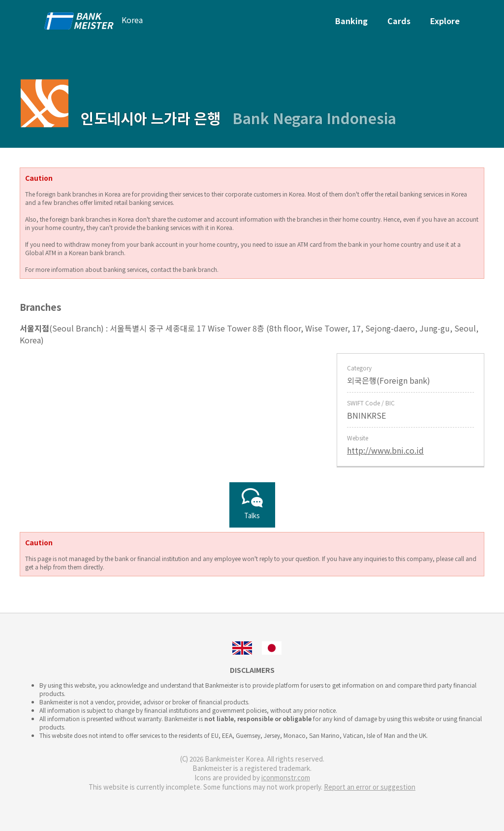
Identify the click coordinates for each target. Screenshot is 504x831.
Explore (445, 21)
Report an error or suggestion (370, 787)
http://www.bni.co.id (385, 450)
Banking (351, 21)
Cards (399, 21)
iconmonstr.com (286, 778)
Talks (252, 505)
